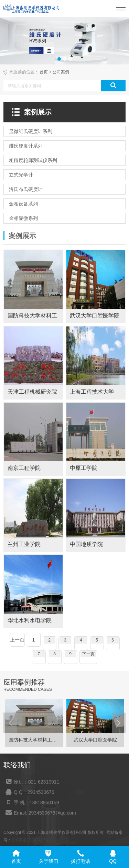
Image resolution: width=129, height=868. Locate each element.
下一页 (88, 654)
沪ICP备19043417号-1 (32, 840)
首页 (44, 72)
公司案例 (61, 72)
